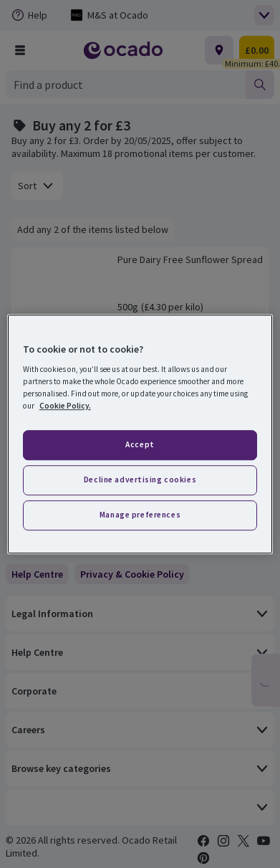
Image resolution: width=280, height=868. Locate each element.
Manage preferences (140, 515)
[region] (140, 434)
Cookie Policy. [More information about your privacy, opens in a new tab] (65, 406)
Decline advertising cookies (140, 480)
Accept (140, 445)
